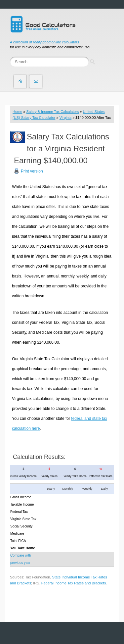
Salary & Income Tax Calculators (53, 112)
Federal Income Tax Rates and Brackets (74, 583)
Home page (20, 81)
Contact (36, 81)
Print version (32, 171)
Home (17, 112)
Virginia (66, 118)
